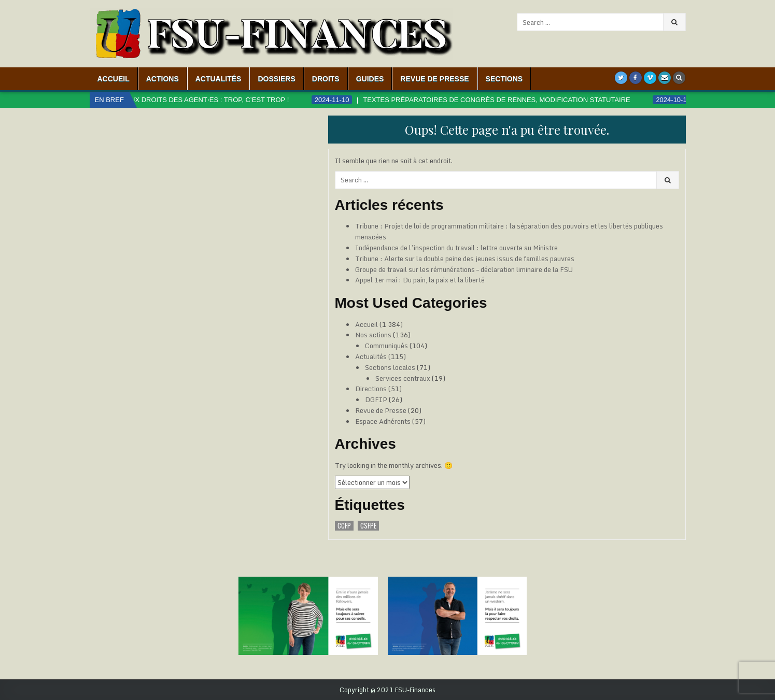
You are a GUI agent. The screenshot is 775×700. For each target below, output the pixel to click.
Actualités (219, 79)
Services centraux (403, 378)
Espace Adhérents (383, 421)
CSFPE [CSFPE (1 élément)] (368, 526)
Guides (370, 79)
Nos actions (373, 335)
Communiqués (386, 346)
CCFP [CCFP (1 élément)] (344, 526)
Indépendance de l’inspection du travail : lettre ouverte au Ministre (456, 248)
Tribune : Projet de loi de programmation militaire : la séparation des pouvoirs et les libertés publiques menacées (509, 231)
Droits (326, 79)
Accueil (114, 79)
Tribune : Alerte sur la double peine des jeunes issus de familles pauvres (465, 259)
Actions (163, 79)
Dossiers (276, 79)
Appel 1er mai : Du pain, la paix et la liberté (420, 280)
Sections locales (390, 367)
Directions (371, 389)
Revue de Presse (434, 79)
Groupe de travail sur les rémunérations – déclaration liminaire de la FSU (464, 269)
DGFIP (376, 399)
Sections (504, 79)
